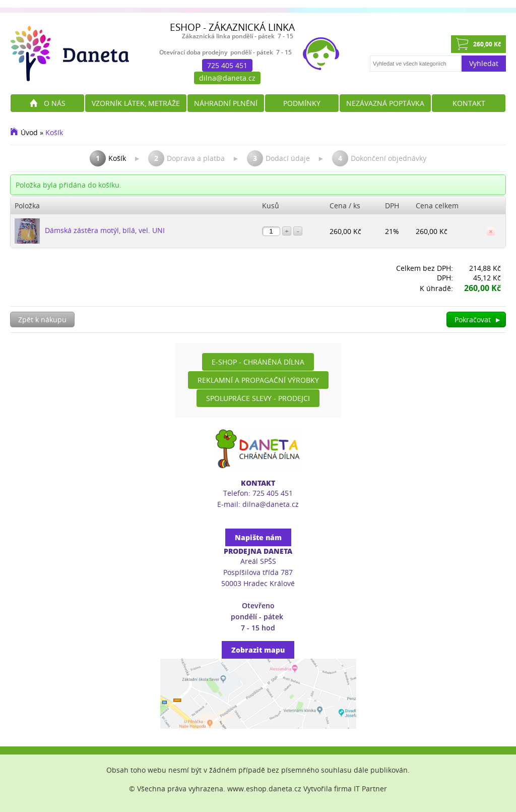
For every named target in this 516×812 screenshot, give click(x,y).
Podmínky (302, 103)
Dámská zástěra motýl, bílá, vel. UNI (105, 230)
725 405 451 (227, 65)
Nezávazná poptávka (385, 103)
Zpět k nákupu (42, 320)
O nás (55, 103)
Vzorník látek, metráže (136, 103)
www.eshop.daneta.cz (264, 789)
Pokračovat (478, 320)
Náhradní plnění (226, 103)
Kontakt (469, 103)
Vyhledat (484, 63)
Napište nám (258, 537)
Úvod (29, 132)
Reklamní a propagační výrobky (258, 380)
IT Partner (370, 789)
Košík (54, 132)
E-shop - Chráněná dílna (258, 362)
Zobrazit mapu (258, 650)
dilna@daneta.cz (227, 78)
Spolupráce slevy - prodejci (258, 398)
